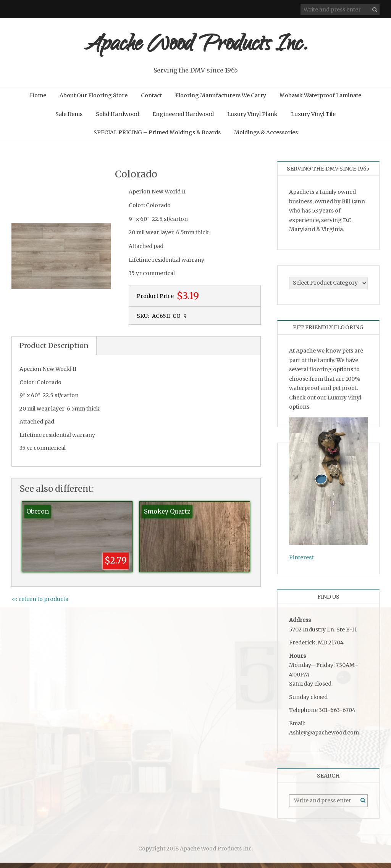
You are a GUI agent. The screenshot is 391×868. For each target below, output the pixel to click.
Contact (151, 101)
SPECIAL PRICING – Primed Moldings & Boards (157, 138)
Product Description (54, 351)
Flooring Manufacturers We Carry (221, 101)
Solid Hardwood (117, 119)
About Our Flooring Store (94, 101)
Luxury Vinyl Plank (252, 119)
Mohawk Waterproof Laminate (320, 101)
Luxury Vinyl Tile (313, 119)
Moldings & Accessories (266, 138)
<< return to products (40, 604)
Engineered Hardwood (183, 119)
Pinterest (301, 563)
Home (38, 101)
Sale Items (69, 119)
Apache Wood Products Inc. (196, 49)
